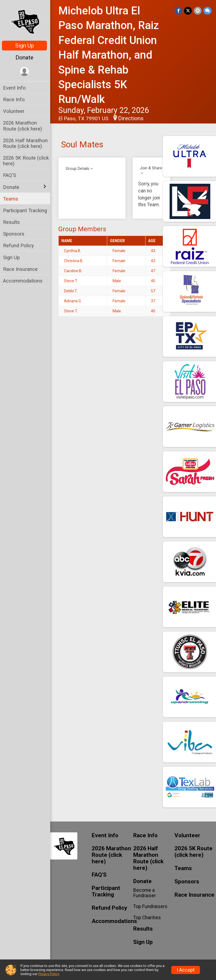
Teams (12, 199)
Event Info (16, 88)
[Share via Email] (198, 11)
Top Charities (148, 918)
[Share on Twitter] (188, 11)
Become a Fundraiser (145, 893)
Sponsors (15, 234)
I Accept (186, 970)
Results (13, 222)
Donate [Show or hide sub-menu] (12, 187)
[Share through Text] (207, 11)
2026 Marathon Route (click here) (24, 126)
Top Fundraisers (151, 906)
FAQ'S (11, 175)
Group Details (79, 169)
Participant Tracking (26, 210)
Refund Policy (20, 245)
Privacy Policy (49, 974)
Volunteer (15, 111)
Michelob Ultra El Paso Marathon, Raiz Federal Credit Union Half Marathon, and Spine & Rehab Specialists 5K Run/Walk (110, 55)
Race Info (15, 99)
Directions (132, 118)
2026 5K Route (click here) (27, 161)
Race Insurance (22, 269)
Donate (26, 58)
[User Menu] (26, 72)
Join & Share (152, 168)
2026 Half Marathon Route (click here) (27, 143)
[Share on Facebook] (179, 11)
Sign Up (26, 46)
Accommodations (24, 281)
